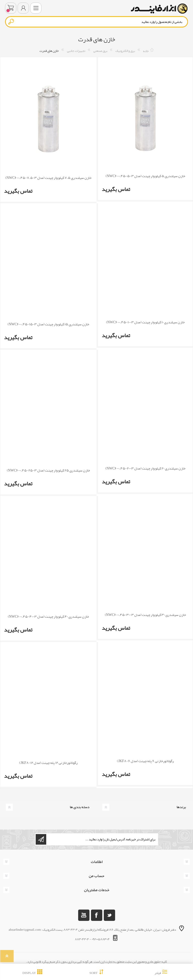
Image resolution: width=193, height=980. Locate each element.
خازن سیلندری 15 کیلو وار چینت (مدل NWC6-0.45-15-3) (49, 324)
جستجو (11, 22)
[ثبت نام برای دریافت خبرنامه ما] (102, 839)
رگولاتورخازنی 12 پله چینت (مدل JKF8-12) (48, 763)
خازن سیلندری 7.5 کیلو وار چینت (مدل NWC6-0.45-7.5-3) (49, 178)
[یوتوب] (84, 915)
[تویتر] (109, 915)
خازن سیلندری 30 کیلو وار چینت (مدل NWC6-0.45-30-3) (146, 615)
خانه (146, 51)
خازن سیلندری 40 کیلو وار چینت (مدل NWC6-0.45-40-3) (49, 617)
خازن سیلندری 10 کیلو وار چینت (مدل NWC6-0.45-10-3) (146, 322)
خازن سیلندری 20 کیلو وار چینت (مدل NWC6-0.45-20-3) (146, 468)
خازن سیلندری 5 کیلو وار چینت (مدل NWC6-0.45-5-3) (146, 176)
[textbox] (96, 22)
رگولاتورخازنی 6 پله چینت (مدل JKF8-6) (145, 761)
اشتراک (41, 839)
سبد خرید (11, 8)
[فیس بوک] (97, 915)
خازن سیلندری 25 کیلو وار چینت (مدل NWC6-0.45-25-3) (49, 470)
